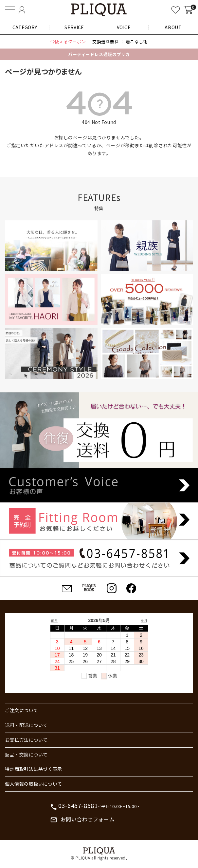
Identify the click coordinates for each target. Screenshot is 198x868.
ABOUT (173, 27)
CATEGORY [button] (25, 27)
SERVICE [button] (74, 27)
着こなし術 (137, 41)
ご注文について (22, 710)
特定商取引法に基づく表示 (34, 769)
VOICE (124, 27)
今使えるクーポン (68, 41)
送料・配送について (26, 725)
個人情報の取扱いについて (34, 784)
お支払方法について (26, 740)
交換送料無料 (106, 41)
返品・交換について (26, 755)
